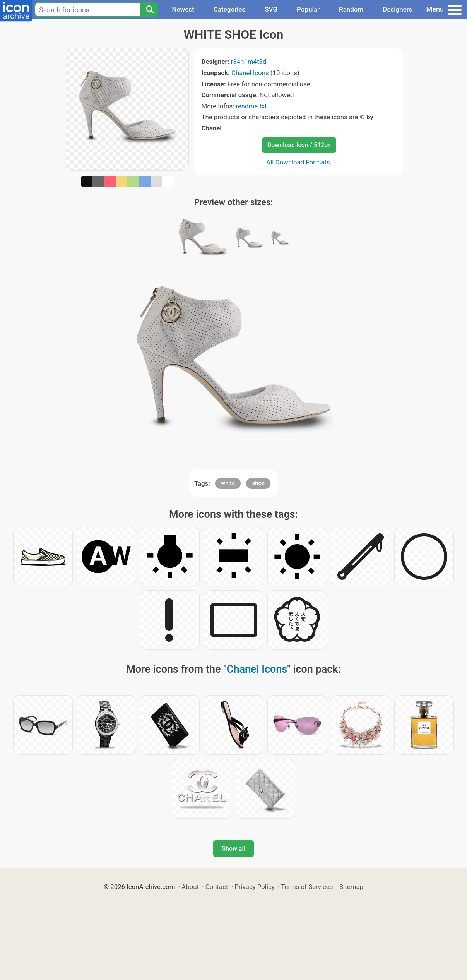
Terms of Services (307, 887)
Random (351, 9)
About (190, 887)
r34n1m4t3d (249, 62)
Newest (183, 9)
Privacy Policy (254, 887)
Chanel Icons (250, 73)
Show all (233, 849)
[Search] (149, 10)
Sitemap (351, 887)
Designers (397, 9)
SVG (271, 9)
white (228, 483)
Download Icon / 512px (299, 145)
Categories (230, 9)
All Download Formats (298, 162)
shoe (258, 483)
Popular (308, 9)
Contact (217, 887)
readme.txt (251, 106)
